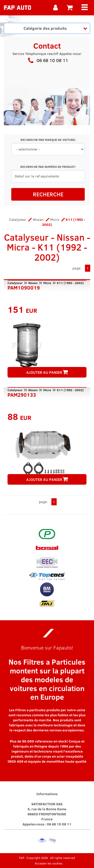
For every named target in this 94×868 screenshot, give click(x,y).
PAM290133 (22, 394)
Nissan (38, 219)
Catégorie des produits (55, 28)
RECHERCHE (48, 194)
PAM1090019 (24, 287)
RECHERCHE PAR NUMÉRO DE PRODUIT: (48, 167)
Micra (55, 219)
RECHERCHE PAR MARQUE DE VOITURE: (48, 140)
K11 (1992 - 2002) (70, 283)
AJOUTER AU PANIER (47, 372)
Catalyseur (18, 219)
